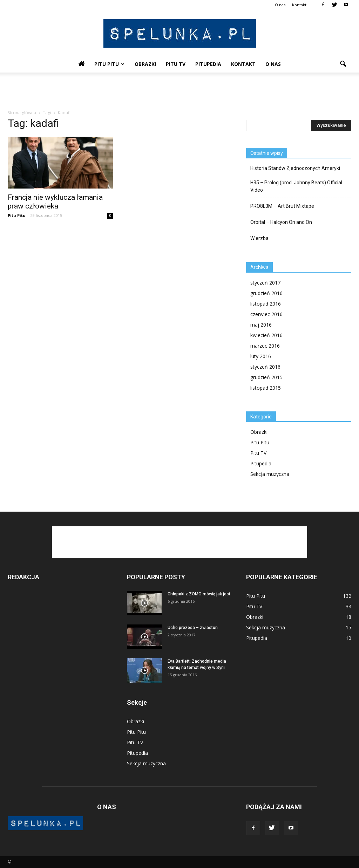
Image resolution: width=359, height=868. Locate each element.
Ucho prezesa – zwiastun (193, 628)
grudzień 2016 (266, 293)
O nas (280, 5)
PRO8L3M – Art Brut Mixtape (282, 206)
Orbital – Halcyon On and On (281, 222)
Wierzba (259, 238)
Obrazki (145, 64)
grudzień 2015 (266, 377)
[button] (343, 64)
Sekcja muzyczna (270, 474)
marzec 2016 (265, 346)
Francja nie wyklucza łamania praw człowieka (55, 202)
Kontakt (299, 5)
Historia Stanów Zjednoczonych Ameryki (295, 168)
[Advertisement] (179, 91)
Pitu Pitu (109, 64)
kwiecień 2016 (266, 335)
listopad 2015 (266, 388)
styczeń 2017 (265, 283)
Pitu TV (176, 64)
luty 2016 (261, 356)
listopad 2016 (266, 304)
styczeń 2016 (265, 367)
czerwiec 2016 (266, 314)
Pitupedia (208, 64)
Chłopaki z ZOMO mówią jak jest (199, 594)
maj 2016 (261, 325)
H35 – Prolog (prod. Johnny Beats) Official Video (296, 186)
